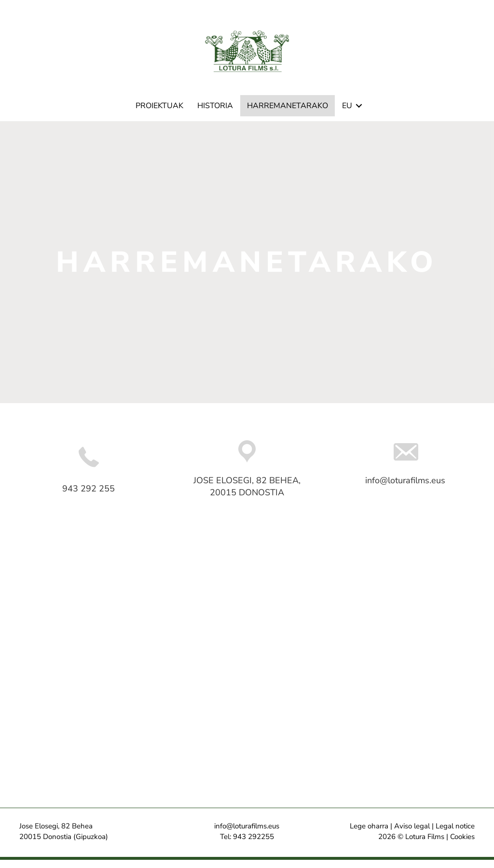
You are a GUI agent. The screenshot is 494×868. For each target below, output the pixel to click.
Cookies (462, 845)
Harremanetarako (288, 114)
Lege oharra (369, 835)
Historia (215, 114)
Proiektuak (159, 114)
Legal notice (455, 835)
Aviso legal (412, 835)
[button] (359, 114)
